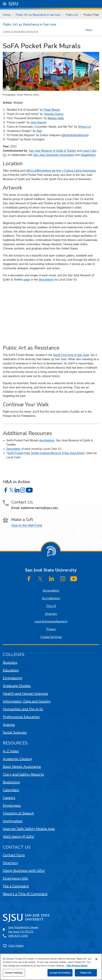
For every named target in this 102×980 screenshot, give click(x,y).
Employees (12, 805)
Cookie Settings (51, 637)
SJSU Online (16, 946)
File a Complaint (16, 886)
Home (7, 15)
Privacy (51, 629)
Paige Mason (52, 110)
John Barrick (38, 122)
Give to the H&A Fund (27, 525)
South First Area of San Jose (71, 355)
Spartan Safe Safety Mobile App (29, 829)
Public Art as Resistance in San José (38, 15)
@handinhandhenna (75, 135)
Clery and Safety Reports (23, 774)
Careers (9, 798)
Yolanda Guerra (53, 114)
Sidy (39, 131)
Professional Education (21, 717)
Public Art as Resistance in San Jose (29, 25)
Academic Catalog (17, 759)
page (27, 280)
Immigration (13, 821)
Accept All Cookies (60, 973)
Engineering (13, 678)
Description (13, 449)
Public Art (72, 15)
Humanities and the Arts (23, 709)
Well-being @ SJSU (19, 837)
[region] (51, 967)
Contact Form (14, 855)
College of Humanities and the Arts (20, 32)
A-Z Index (11, 751)
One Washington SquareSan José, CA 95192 (23, 930)
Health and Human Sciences (25, 694)
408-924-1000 (18, 936)
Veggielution (88, 155)
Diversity (51, 614)
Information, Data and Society (27, 701)
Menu (89, 30)
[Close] (96, 959)
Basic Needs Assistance (22, 767)
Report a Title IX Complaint (25, 894)
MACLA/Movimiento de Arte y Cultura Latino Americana (61, 171)
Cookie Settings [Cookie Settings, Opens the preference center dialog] (14, 973)
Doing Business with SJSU (24, 871)
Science (9, 725)
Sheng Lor (85, 127)
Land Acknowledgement (51, 622)
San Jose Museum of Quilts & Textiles (52, 151)
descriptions (46, 280)
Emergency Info (15, 878)
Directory (10, 863)
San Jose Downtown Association (54, 155)
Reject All (86, 973)
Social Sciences (15, 732)
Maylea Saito (56, 118)
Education (11, 670)
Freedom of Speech (18, 813)
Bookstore (11, 782)
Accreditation (51, 598)
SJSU (13, 4)
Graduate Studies (17, 686)
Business (10, 662)
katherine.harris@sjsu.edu (39, 508)
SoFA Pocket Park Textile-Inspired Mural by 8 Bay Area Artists (46, 453)
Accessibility (51, 591)
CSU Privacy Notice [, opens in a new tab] (77, 966)
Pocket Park (91, 15)
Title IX (51, 606)
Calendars (11, 790)
